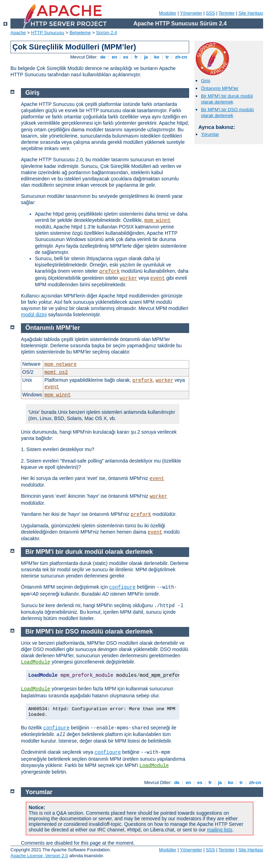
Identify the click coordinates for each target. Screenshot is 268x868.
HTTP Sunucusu (48, 33)
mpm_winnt (158, 220)
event (158, 278)
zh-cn (181, 57)
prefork (109, 271)
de (103, 57)
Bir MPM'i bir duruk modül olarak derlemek (227, 99)
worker (128, 278)
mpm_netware (60, 364)
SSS (210, 13)
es (126, 57)
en (114, 57)
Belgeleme (80, 33)
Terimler (226, 13)
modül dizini (34, 315)
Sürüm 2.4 (106, 33)
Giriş (206, 81)
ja (146, 57)
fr (136, 57)
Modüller (168, 13)
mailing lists (219, 830)
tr (167, 57)
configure (122, 587)
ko (157, 57)
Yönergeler (191, 13)
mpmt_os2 (56, 372)
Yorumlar (210, 134)
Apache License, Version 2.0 (39, 856)
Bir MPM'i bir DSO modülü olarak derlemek (227, 113)
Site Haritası (251, 13)
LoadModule (36, 662)
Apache (18, 33)
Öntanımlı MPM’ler (220, 88)
